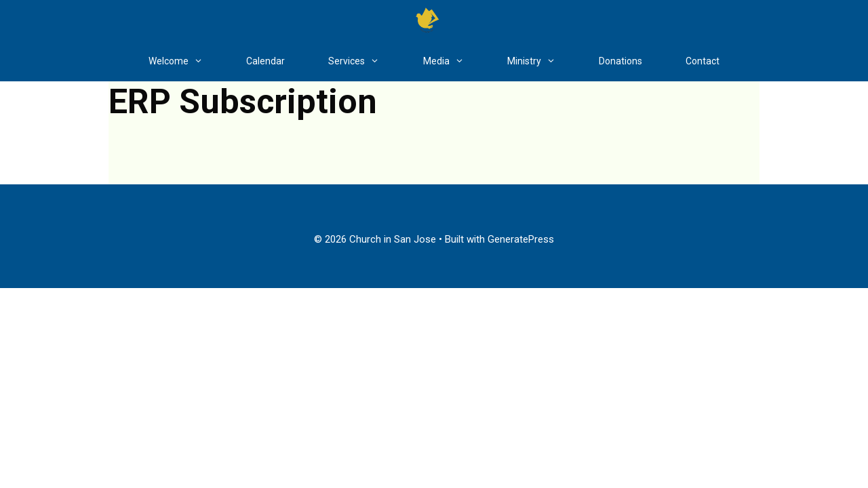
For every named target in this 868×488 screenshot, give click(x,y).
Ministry (542, 61)
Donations (620, 61)
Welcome (186, 61)
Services (364, 61)
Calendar (265, 61)
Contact (703, 61)
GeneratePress (521, 239)
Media (454, 61)
